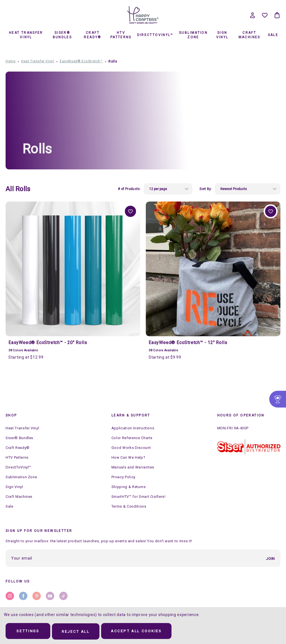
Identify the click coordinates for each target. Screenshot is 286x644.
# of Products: (129, 189)
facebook (23, 596)
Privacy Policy (123, 477)
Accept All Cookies (146, 632)
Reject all (82, 632)
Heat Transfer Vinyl (26, 35)
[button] (249, 447)
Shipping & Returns (129, 487)
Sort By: (206, 189)
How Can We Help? (128, 457)
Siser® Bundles (62, 35)
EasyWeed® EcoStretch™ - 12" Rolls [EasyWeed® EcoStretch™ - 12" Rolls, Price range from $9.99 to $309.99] (188, 343)
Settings (30, 632)
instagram (10, 596)
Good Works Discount (131, 448)
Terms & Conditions (129, 506)
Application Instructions (133, 428)
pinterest (37, 596)
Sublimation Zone (193, 35)
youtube (50, 596)
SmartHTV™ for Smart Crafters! (139, 497)
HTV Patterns (121, 35)
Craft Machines (249, 35)
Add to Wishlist (130, 211)
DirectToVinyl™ (155, 35)
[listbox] (168, 189)
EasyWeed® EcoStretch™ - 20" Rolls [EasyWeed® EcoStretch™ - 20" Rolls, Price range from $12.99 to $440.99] (48, 343)
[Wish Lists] (265, 15)
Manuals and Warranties (133, 467)
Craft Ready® (92, 35)
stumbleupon (63, 596)
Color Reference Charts (132, 438)
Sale (273, 35)
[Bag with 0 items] (277, 15)
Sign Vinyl (222, 35)
